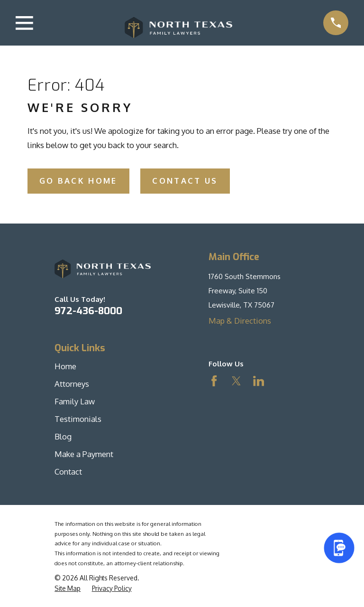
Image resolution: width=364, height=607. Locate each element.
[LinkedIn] (259, 381)
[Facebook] (214, 381)
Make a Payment (84, 454)
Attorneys (72, 384)
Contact (68, 472)
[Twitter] (236, 381)
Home (65, 366)
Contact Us (185, 181)
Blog (63, 436)
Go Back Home (78, 181)
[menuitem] (68, 588)
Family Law (75, 401)
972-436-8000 (88, 311)
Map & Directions (240, 321)
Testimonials (78, 419)
